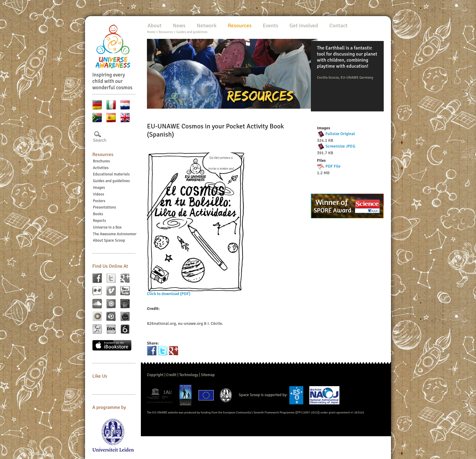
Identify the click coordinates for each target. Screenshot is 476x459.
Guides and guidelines (111, 181)
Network (207, 25)
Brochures (101, 161)
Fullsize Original (340, 134)
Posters (99, 201)
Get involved (304, 25)
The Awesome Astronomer (115, 234)
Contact (338, 25)
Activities (101, 168)
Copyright (155, 375)
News (179, 25)
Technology (189, 375)
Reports (99, 221)
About (155, 25)
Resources (103, 155)
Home (151, 32)
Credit (172, 375)
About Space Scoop (109, 240)
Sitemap (208, 375)
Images (99, 188)
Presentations (104, 207)
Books (98, 214)
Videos (99, 194)
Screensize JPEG (340, 146)
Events (271, 25)
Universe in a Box (107, 227)
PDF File (333, 166)
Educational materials (111, 174)
